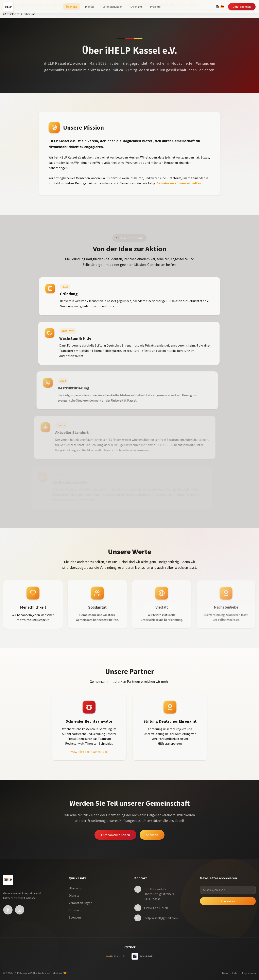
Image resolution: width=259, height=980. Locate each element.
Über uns (72, 7)
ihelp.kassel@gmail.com (161, 918)
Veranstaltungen (113, 7)
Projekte (155, 7)
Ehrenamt (136, 7)
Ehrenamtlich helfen (115, 835)
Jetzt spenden (242, 7)
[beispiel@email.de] (228, 890)
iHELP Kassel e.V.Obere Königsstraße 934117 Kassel (159, 894)
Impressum (249, 973)
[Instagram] (20, 910)
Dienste (90, 7)
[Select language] (220, 7)
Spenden (152, 835)
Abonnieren (228, 901)
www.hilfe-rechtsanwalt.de (89, 752)
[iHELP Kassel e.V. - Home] (8, 7)
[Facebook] (8, 910)
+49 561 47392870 (156, 908)
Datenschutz (230, 973)
